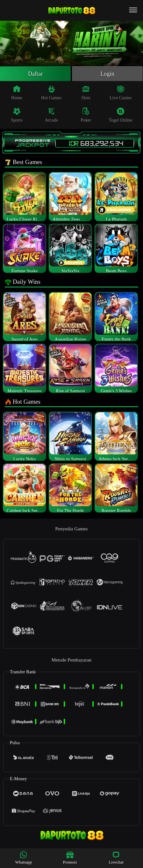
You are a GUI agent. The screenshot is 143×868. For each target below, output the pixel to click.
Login (107, 74)
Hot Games (51, 93)
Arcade (51, 115)
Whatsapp (23, 858)
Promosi (70, 858)
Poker (86, 115)
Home (17, 93)
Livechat (116, 858)
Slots (86, 93)
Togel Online (120, 115)
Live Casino (121, 93)
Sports (17, 115)
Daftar (36, 74)
